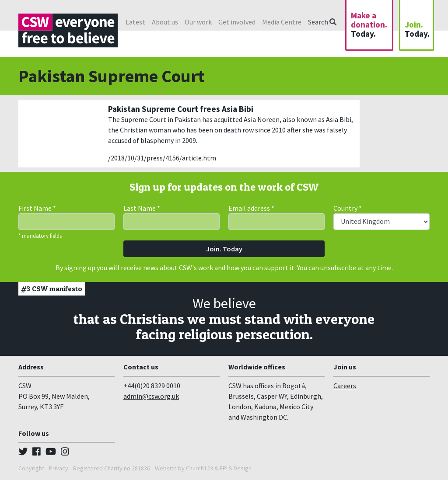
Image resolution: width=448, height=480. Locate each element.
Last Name (142, 208)
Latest (135, 22)
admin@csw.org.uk (151, 396)
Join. (417, 29)
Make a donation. (369, 24)
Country (348, 208)
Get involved (237, 22)
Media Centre (282, 22)
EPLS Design (236, 468)
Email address (251, 208)
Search (322, 22)
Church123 (199, 468)
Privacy (59, 468)
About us (165, 22)
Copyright (31, 468)
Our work (198, 22)
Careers (345, 386)
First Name (37, 208)
